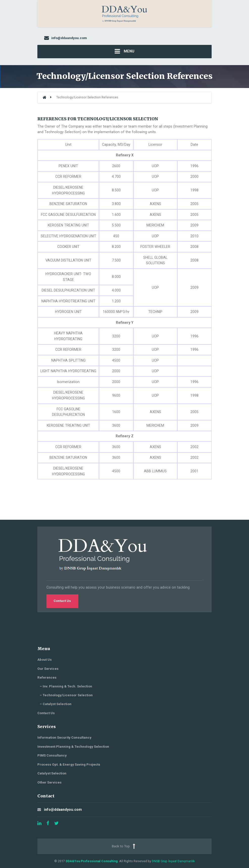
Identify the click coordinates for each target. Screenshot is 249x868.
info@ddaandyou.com (63, 809)
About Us (45, 660)
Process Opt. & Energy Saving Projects (69, 764)
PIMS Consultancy (52, 755)
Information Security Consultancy (64, 737)
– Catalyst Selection (56, 704)
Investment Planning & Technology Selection (73, 747)
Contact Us (62, 601)
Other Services (49, 782)
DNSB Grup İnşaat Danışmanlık (173, 861)
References (47, 677)
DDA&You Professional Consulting (92, 861)
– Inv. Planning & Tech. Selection (66, 686)
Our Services (48, 669)
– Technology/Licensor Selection (66, 695)
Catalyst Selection (52, 773)
